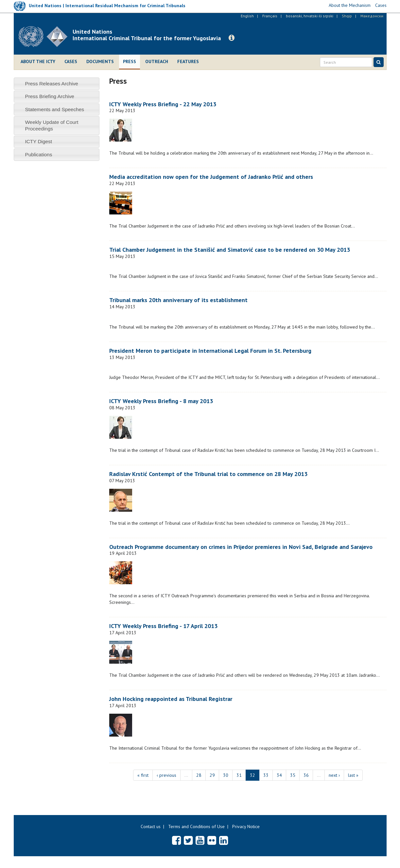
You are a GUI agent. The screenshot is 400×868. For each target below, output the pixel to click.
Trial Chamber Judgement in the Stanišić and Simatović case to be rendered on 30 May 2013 (230, 250)
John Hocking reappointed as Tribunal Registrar (171, 699)
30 (226, 775)
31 (239, 775)
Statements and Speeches (54, 109)
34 (279, 775)
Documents (100, 61)
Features (188, 61)
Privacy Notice (246, 826)
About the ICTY (38, 61)
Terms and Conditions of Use (196, 826)
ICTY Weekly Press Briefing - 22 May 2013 (163, 104)
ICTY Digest (38, 141)
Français (270, 16)
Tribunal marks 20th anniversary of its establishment (178, 300)
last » (353, 775)
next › (334, 775)
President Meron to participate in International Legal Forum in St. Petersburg (210, 351)
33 (266, 775)
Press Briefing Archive (50, 96)
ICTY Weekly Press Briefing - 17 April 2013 (163, 626)
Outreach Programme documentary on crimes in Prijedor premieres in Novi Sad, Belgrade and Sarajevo (241, 547)
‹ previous (166, 775)
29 (212, 775)
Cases (71, 61)
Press (130, 61)
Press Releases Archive (52, 84)
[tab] (57, 84)
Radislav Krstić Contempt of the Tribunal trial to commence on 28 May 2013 (208, 474)
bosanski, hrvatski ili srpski (310, 16)
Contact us (151, 826)
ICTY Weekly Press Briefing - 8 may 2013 (161, 401)
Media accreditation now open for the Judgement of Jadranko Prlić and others (211, 177)
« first (143, 775)
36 (306, 775)
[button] (232, 38)
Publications (38, 154)
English (247, 16)
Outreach (157, 61)
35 (293, 775)
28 (199, 775)
